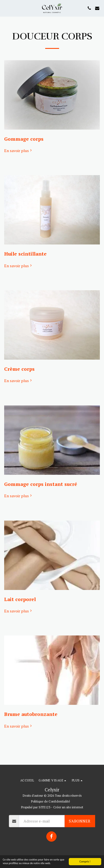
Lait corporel (20, 599)
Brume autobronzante (31, 714)
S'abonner (80, 821)
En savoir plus (18, 151)
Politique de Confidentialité (50, 801)
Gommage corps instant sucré (41, 484)
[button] (6, 8)
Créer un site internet (68, 807)
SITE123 (44, 807)
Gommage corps (24, 139)
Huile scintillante (25, 254)
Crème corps (19, 369)
